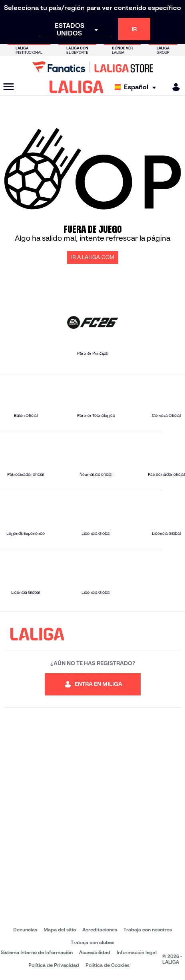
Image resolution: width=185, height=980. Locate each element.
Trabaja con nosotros (148, 930)
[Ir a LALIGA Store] (92, 67)
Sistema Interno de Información (37, 952)
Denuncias (25, 930)
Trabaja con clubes (92, 942)
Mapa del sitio (60, 930)
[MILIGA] (173, 87)
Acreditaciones (100, 930)
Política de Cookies (107, 965)
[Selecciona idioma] (137, 87)
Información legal (137, 952)
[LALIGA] (77, 87)
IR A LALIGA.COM (93, 257)
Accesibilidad (95, 952)
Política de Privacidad (54, 965)
